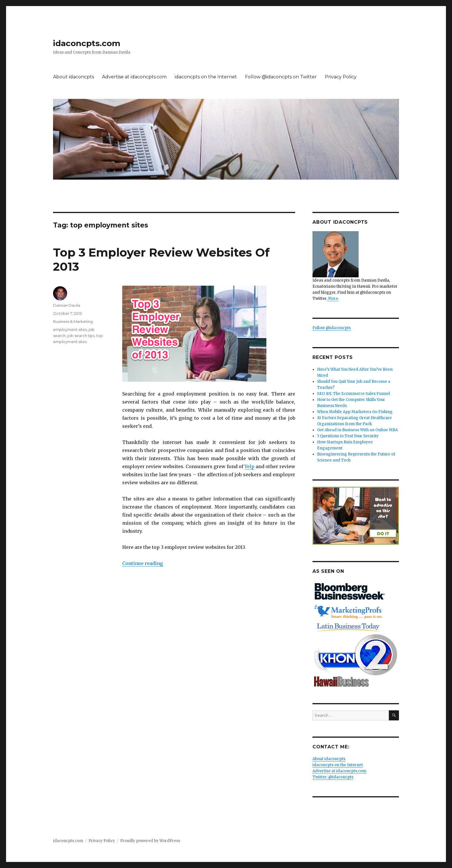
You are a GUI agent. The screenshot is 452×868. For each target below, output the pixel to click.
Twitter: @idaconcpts (333, 777)
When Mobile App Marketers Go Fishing (355, 412)
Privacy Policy (341, 77)
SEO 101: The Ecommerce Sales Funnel (354, 394)
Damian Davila (67, 305)
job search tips (81, 336)
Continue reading (143, 563)
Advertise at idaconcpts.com (134, 77)
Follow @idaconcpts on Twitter (281, 77)
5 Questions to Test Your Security (348, 436)
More (333, 299)
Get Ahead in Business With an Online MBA (357, 430)
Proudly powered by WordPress (150, 841)
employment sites (70, 329)
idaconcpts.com (87, 43)
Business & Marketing (73, 321)
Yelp (249, 466)
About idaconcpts (74, 77)
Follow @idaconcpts (332, 328)
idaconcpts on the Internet (206, 77)
